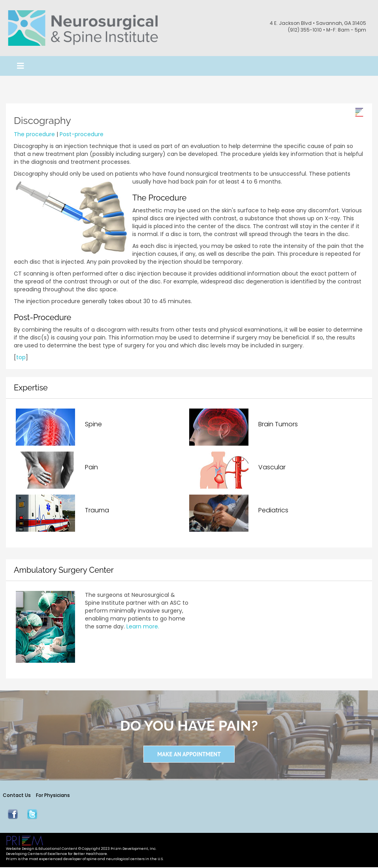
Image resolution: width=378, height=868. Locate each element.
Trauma (97, 509)
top (21, 356)
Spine (93, 423)
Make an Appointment (189, 753)
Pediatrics (273, 509)
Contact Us (17, 795)
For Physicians (53, 795)
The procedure (34, 134)
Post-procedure (82, 134)
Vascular (272, 466)
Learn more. (143, 626)
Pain (91, 466)
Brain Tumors (278, 423)
